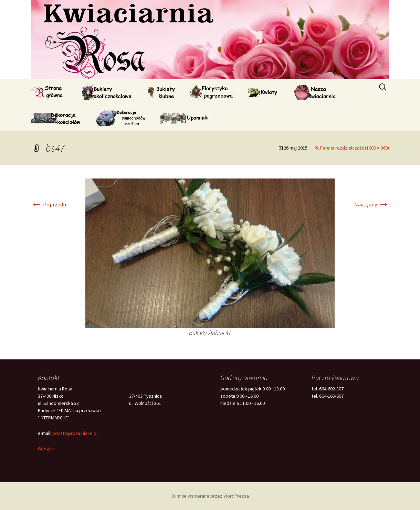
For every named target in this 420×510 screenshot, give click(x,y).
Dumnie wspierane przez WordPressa (210, 496)
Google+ (47, 449)
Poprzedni (49, 204)
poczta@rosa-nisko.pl (75, 433)
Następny (372, 204)
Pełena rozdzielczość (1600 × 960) (354, 148)
